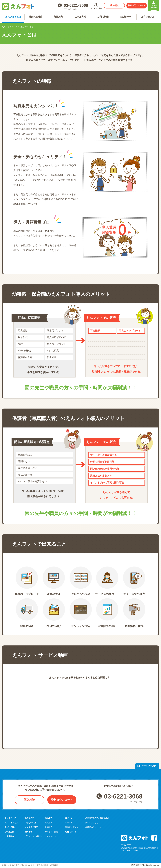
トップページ (10, 818)
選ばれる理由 (36, 17)
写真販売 (49, 823)
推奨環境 (54, 865)
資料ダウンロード (137, 5)
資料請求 (29, 832)
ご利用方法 (80, 17)
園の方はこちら (92, 823)
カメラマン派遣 (52, 832)
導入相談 (114, 5)
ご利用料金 (103, 17)
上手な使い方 (148, 17)
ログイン (69, 818)
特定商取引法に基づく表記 (23, 865)
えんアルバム (51, 836)
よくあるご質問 (31, 827)
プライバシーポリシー (34, 836)
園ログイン (70, 823)
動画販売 (49, 827)
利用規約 (6, 865)
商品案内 (58, 17)
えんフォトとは (13, 17)
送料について (71, 832)
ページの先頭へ (147, 766)
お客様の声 (125, 17)
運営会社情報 (42, 865)
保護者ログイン (72, 827)
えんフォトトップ (10, 27)
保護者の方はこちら (94, 827)
